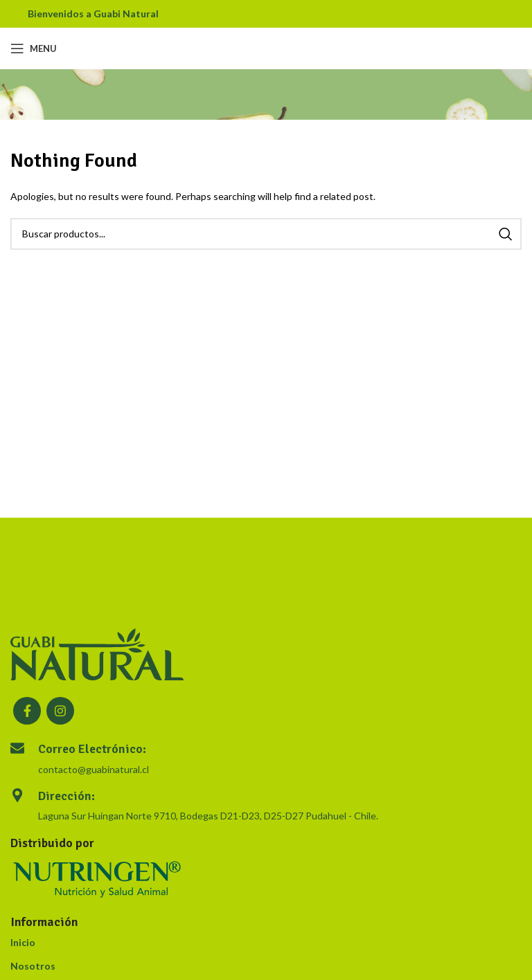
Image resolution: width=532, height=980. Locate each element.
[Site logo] (266, 47)
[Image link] (97, 653)
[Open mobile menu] (34, 48)
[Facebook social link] (27, 711)
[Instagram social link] (60, 711)
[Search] (266, 234)
